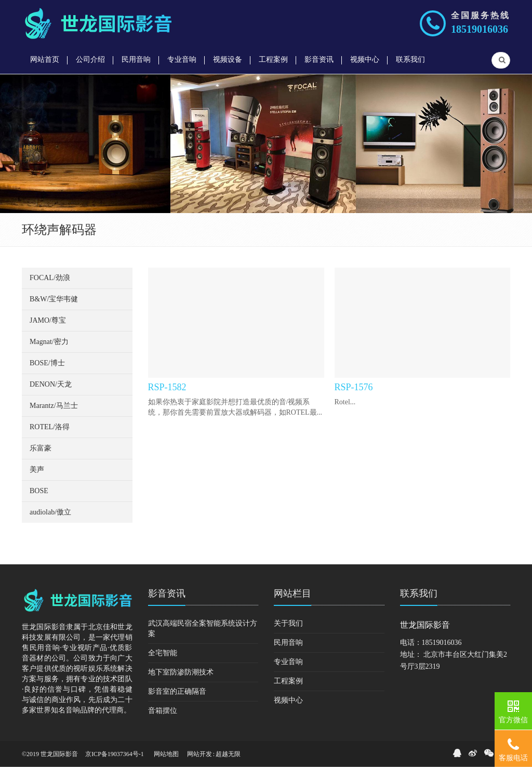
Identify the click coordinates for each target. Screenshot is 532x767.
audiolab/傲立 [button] (50, 512)
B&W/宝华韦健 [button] (54, 299)
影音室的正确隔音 (177, 691)
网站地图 (166, 754)
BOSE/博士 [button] (47, 363)
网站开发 (199, 754)
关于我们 (288, 623)
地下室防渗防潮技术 (181, 672)
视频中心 (288, 700)
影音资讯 (167, 593)
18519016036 (480, 29)
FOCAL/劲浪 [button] (50, 278)
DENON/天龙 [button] (51, 384)
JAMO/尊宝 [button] (48, 320)
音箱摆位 (163, 711)
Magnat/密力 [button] (49, 342)
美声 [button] (37, 470)
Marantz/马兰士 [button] (54, 406)
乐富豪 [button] (41, 448)
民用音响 (288, 643)
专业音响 (288, 662)
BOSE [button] (39, 491)
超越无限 (228, 754)
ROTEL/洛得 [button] (50, 427)
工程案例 (288, 681)
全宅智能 (163, 653)
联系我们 (419, 593)
